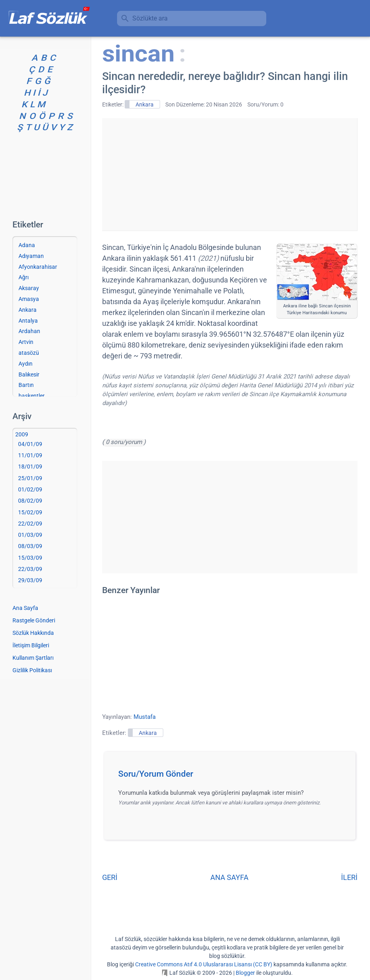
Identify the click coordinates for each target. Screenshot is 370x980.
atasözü (29, 353)
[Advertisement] (230, 174)
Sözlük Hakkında (33, 633)
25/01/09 (30, 478)
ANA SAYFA (229, 877)
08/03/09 (30, 546)
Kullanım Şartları (33, 658)
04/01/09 (30, 444)
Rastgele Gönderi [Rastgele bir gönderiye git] (34, 620)
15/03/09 (30, 558)
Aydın (26, 364)
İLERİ (349, 877)
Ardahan (29, 331)
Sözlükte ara (150, 18)
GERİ (110, 877)
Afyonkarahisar (38, 267)
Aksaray (29, 288)
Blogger (245, 973)
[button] (233, 776)
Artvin (26, 342)
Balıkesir (29, 374)
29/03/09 (30, 580)
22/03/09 (30, 569)
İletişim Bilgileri (31, 645)
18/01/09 (30, 466)
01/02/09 (30, 489)
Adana (27, 245)
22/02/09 (30, 524)
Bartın (26, 385)
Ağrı (24, 277)
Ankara (145, 104)
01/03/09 (30, 535)
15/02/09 (30, 512)
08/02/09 (30, 501)
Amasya (29, 299)
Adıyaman (31, 256)
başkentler (32, 396)
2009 (22, 434)
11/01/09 (30, 455)
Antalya (28, 321)
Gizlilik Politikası (32, 670)
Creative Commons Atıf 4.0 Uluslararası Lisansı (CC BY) (204, 964)
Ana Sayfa (25, 608)
